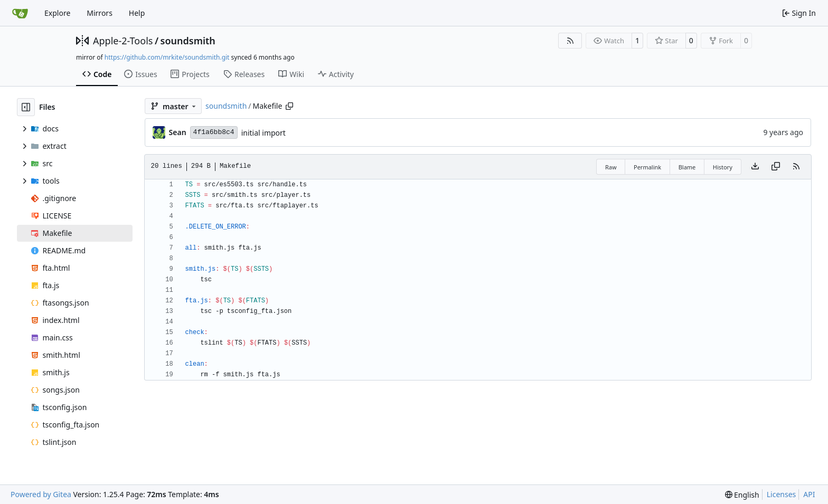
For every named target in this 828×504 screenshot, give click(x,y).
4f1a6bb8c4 (214, 132)
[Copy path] (289, 106)
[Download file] (755, 167)
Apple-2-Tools (123, 41)
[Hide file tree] (26, 107)
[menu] (742, 495)
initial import (264, 133)
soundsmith (188, 41)
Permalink (647, 167)
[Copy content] (776, 167)
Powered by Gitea (41, 494)
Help (137, 13)
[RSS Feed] (570, 41)
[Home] (20, 13)
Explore (57, 13)
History (723, 167)
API (809, 494)
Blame (687, 167)
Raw (611, 167)
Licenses (782, 494)
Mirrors (100, 13)
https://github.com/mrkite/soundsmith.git (167, 57)
